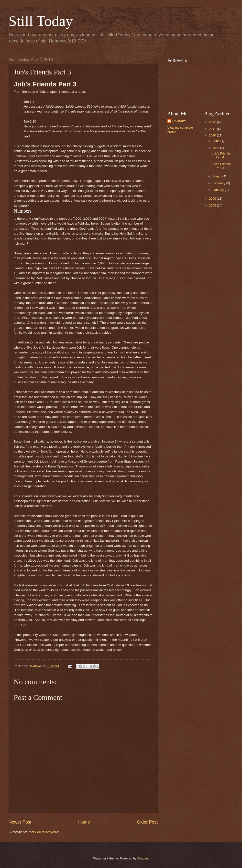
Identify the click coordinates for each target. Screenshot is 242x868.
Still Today (41, 21)
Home (84, 822)
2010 (213, 135)
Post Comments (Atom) (44, 832)
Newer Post (20, 822)
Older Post (147, 822)
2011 (213, 129)
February (219, 183)
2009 (213, 199)
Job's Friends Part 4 (221, 155)
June (217, 141)
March (217, 176)
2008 (213, 205)
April (216, 148)
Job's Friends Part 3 (221, 166)
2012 (213, 122)
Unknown (179, 121)
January (219, 190)
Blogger (143, 858)
